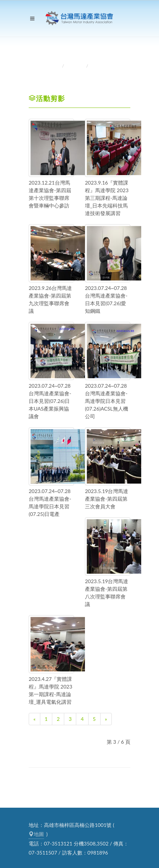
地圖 (36, 834)
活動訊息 (76, 66)
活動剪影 (100, 66)
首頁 (55, 66)
